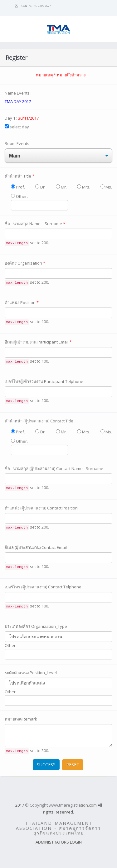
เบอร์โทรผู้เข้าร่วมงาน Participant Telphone (44, 381)
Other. (39, 202)
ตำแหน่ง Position (22, 302)
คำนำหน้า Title (19, 176)
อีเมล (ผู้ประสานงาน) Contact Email (36, 547)
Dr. (40, 187)
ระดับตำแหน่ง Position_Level (31, 673)
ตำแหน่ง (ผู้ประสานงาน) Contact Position (41, 508)
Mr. (61, 187)
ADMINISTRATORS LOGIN (59, 842)
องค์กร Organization (25, 263)
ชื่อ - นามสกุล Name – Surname (35, 224)
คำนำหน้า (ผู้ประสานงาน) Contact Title (39, 421)
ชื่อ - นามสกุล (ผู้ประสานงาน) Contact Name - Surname (54, 468)
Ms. (106, 187)
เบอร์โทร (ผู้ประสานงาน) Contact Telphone (43, 587)
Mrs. (84, 187)
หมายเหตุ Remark (21, 719)
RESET (73, 765)
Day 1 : (22, 118)
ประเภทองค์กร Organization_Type (36, 626)
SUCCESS (46, 765)
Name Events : (18, 93)
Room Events (17, 143)
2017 (20, 805)
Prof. (18, 187)
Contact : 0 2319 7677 (36, 6)
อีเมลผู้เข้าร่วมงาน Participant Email (38, 342)
